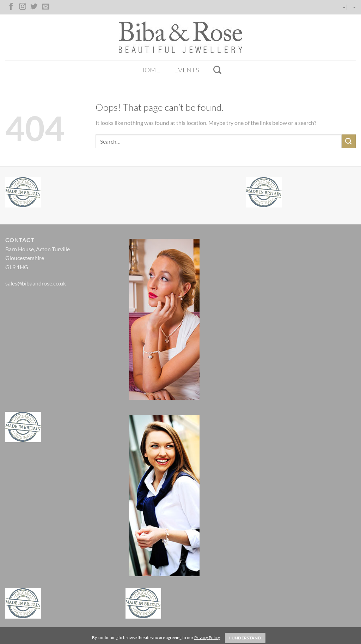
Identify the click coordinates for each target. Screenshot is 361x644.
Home (150, 70)
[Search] (217, 70)
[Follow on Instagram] (23, 7)
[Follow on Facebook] (11, 7)
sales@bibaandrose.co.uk (36, 283)
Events (187, 70)
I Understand (245, 638)
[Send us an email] (45, 7)
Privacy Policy (207, 637)
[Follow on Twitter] (34, 7)
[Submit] (349, 141)
